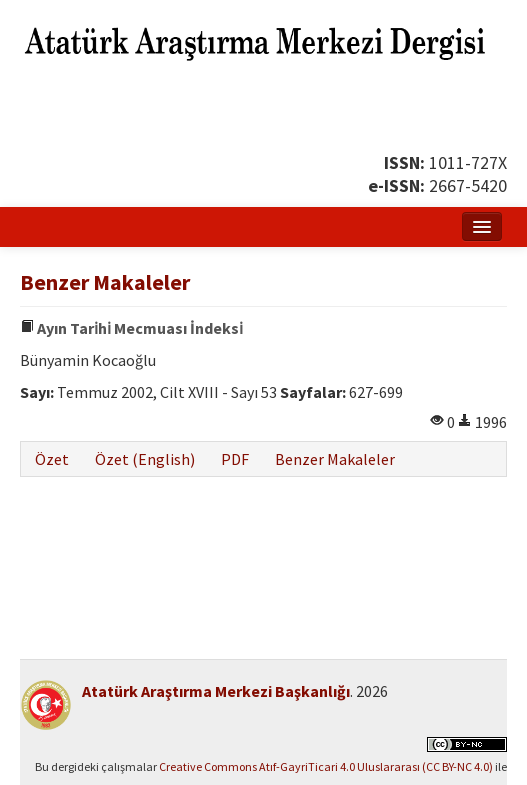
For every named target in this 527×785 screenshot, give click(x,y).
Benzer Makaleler (335, 459)
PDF (235, 459)
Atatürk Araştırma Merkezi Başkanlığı (216, 691)
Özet (52, 459)
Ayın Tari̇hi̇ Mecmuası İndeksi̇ (131, 328)
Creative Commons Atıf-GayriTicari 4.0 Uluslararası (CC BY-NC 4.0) (326, 766)
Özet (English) (145, 459)
